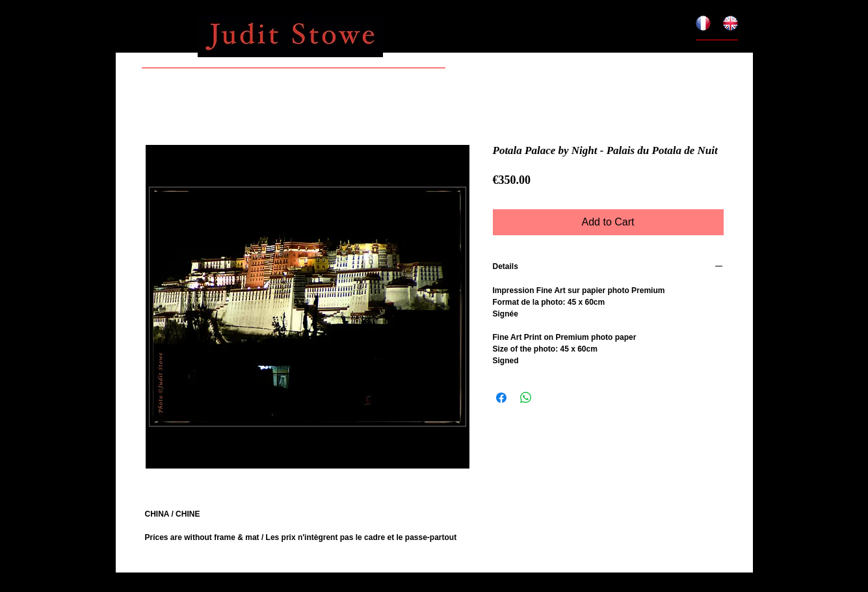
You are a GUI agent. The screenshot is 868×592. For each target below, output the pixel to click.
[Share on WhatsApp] (526, 398)
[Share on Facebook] (501, 398)
